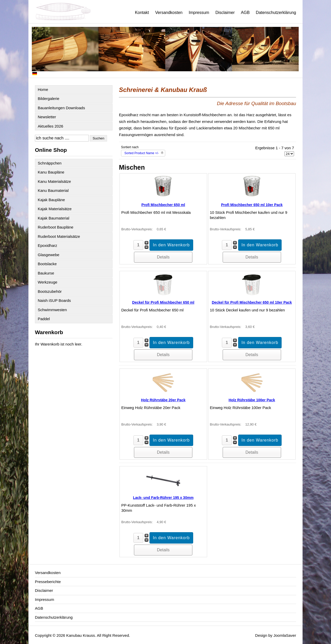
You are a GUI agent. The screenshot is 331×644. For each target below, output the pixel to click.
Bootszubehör (50, 291)
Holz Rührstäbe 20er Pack (163, 400)
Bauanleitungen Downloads (61, 108)
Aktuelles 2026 (50, 126)
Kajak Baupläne (51, 200)
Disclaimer (225, 13)
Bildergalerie (48, 99)
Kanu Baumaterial (53, 190)
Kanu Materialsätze (54, 181)
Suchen (98, 138)
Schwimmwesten (52, 310)
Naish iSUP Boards (54, 300)
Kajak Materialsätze (55, 209)
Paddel (44, 319)
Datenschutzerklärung (276, 13)
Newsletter (47, 117)
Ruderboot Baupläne (56, 227)
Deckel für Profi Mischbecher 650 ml (163, 302)
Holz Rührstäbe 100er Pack (252, 400)
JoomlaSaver (285, 635)
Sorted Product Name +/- (142, 153)
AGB (245, 13)
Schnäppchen (50, 163)
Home (43, 89)
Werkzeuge (48, 282)
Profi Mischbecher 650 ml (163, 205)
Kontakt (142, 13)
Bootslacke (47, 264)
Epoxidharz (47, 245)
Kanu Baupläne (51, 172)
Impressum (199, 13)
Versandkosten (169, 13)
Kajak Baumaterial (54, 218)
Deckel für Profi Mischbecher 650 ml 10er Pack (252, 302)
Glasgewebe (48, 255)
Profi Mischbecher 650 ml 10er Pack (252, 205)
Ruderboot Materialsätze (59, 236)
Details (163, 257)
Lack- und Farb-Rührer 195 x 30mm (163, 498)
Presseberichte (48, 582)
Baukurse (46, 273)
